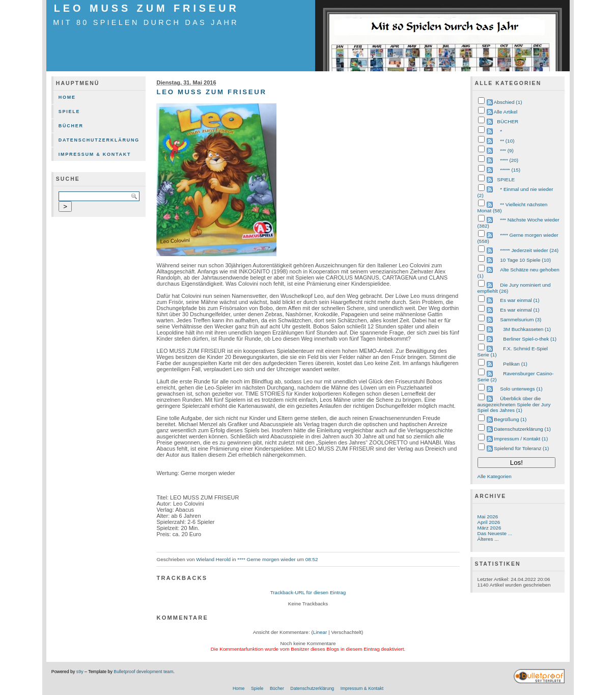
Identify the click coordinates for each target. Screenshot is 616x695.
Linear (320, 632)
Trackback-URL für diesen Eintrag (308, 592)
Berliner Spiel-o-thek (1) (530, 339)
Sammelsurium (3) (521, 319)
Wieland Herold (213, 559)
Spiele (69, 112)
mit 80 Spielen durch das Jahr (146, 22)
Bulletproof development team (143, 672)
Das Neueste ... (495, 533)
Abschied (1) (508, 102)
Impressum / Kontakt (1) (521, 439)
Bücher (71, 126)
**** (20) (509, 160)
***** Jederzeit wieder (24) (529, 250)
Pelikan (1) (515, 364)
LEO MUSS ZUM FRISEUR (147, 8)
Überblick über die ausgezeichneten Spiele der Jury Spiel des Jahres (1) (514, 404)
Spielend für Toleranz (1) (521, 448)
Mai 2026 (488, 517)
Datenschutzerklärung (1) (522, 429)
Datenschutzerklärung (99, 140)
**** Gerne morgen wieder (266, 559)
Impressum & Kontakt (95, 154)
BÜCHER (508, 121)
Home (67, 97)
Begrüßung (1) (510, 419)
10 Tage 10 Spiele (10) (525, 260)
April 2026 (489, 522)
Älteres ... (488, 539)
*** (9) (507, 150)
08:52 (312, 559)
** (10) (507, 141)
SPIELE (506, 179)
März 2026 (489, 528)
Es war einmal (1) (520, 300)
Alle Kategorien (495, 476)
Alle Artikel (506, 112)
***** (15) (510, 170)
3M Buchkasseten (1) (527, 329)
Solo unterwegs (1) (521, 389)
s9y (80, 672)
